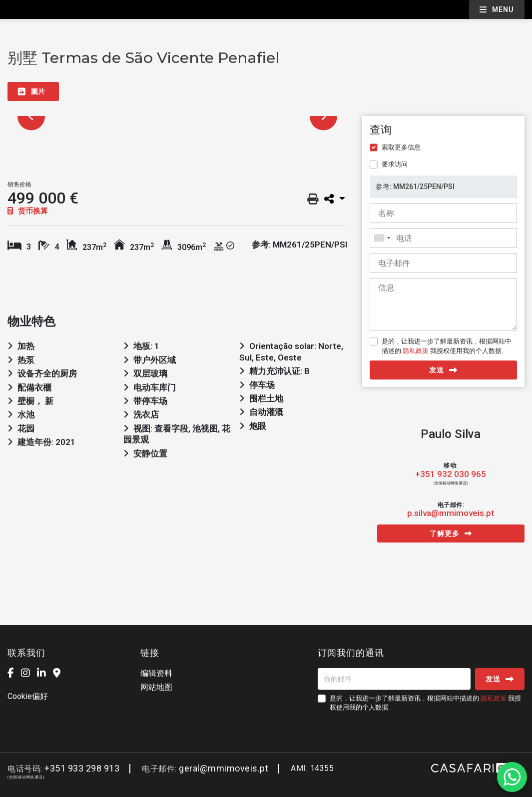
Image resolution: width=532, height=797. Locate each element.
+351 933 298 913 (82, 768)
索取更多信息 (401, 147)
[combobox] (443, 238)
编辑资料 (156, 673)
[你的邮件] (394, 679)
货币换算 (28, 211)
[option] (177, 116)
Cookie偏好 (28, 696)
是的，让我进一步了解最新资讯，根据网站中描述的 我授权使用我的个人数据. (447, 346)
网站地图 (156, 687)
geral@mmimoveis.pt (224, 768)
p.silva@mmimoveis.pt (451, 513)
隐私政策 (416, 351)
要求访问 (395, 164)
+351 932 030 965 (451, 474)
